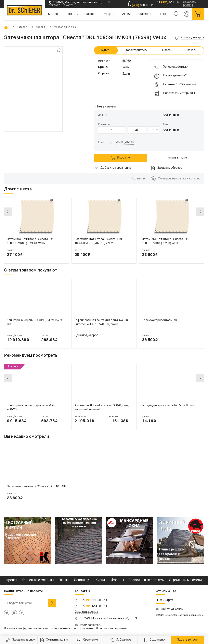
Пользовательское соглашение (72, 629)
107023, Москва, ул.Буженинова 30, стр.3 (108, 619)
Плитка (64, 580)
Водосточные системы (146, 580)
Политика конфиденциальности (26, 629)
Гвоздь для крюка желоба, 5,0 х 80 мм (168, 406)
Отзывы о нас (166, 591)
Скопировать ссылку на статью (179, 179)
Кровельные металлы (38, 580)
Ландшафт (82, 580)
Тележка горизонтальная (159, 320)
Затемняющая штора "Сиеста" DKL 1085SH (36, 487)
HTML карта (165, 600)
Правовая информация (112, 629)
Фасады (117, 580)
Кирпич (101, 580)
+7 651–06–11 (91, 606)
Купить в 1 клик (178, 158)
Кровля (12, 580)
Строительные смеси (185, 580)
